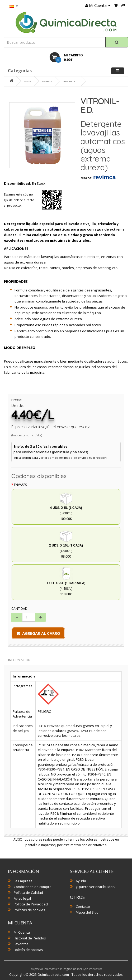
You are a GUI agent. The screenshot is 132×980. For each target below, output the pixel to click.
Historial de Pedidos (30, 938)
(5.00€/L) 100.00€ (66, 506)
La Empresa (23, 881)
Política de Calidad (28, 893)
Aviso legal (22, 898)
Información (19, 660)
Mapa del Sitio (87, 912)
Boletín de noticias (28, 950)
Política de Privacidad (31, 904)
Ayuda (81, 881)
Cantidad (19, 609)
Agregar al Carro (38, 633)
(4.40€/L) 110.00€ (66, 582)
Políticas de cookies (29, 910)
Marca (28, 81)
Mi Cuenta (22, 932)
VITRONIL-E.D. (70, 81)
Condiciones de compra (33, 887)
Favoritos (21, 944)
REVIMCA (47, 81)
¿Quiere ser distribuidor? (96, 887)
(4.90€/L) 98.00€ (66, 544)
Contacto (83, 906)
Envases (20, 485)
